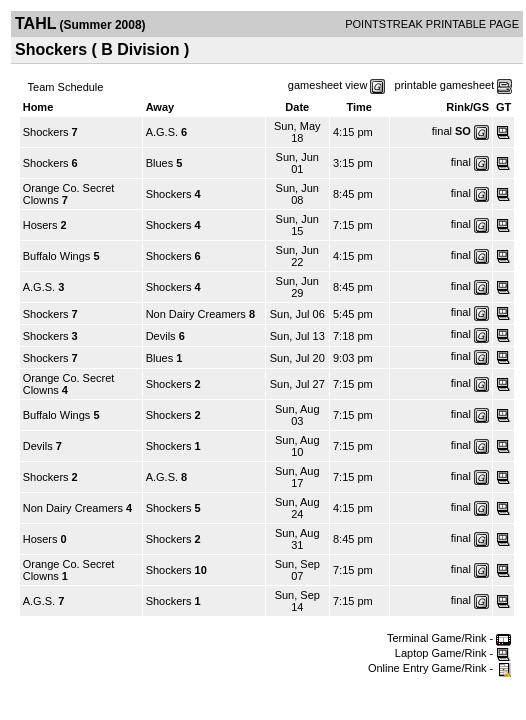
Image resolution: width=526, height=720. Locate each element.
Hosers (40, 225)
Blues (160, 163)
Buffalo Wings (57, 256)
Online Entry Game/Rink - (439, 668)
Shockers (46, 132)
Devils (161, 336)
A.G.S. (162, 132)
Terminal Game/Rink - (449, 638)
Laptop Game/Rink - (453, 653)
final (442, 131)
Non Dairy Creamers (196, 314)
